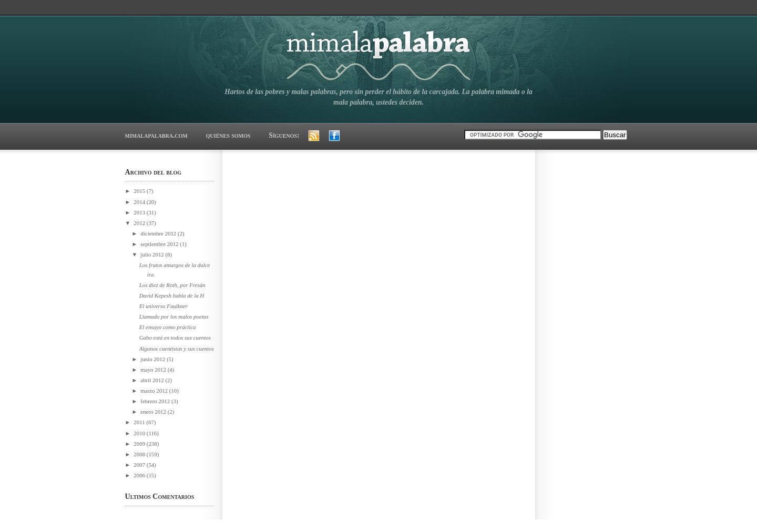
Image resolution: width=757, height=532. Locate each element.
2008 (140, 454)
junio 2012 (154, 359)
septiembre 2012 (160, 244)
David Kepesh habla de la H (172, 295)
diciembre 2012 (159, 233)
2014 (140, 202)
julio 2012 (153, 254)
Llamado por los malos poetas (174, 316)
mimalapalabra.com (156, 135)
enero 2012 (154, 412)
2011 (140, 422)
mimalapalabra (379, 51)
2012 (140, 223)
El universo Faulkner (163, 306)
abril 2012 (153, 380)
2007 (140, 465)
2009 (140, 444)
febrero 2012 (156, 401)
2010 (140, 433)
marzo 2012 (155, 391)
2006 (140, 475)
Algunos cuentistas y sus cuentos (177, 349)
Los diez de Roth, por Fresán (172, 285)
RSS (314, 136)
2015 (140, 191)
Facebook (334, 136)
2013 (140, 212)
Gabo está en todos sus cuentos (175, 337)
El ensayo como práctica (168, 327)
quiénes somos (228, 135)
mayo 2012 (154, 370)
